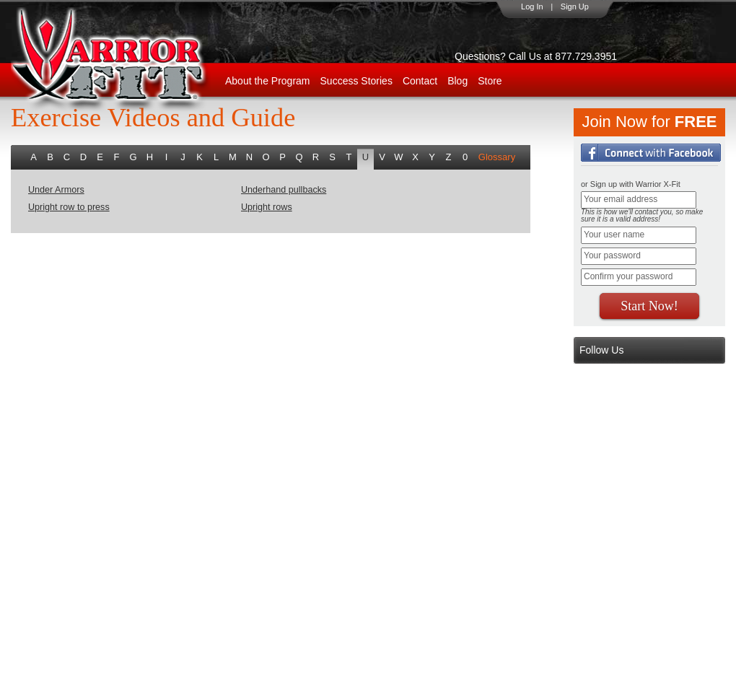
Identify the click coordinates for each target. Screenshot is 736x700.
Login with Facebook (651, 153)
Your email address (621, 199)
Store (490, 81)
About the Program (268, 81)
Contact (420, 81)
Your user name (614, 235)
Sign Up (575, 6)
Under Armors (56, 190)
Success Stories (356, 81)
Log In (532, 6)
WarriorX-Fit (127, 60)
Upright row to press (69, 207)
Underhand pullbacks (284, 190)
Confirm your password (628, 276)
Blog (457, 81)
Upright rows (267, 207)
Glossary (497, 157)
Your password (612, 255)
